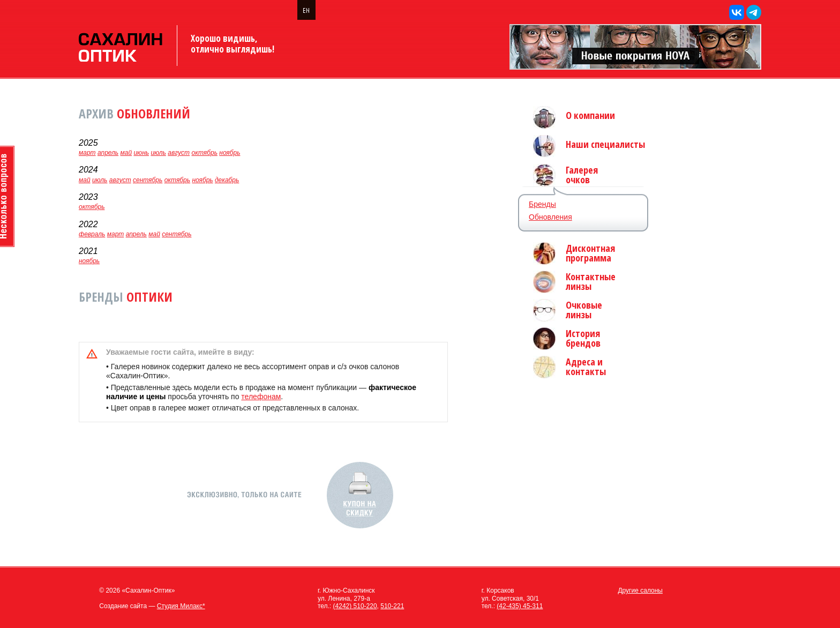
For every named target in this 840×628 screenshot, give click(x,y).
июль (158, 153)
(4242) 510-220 (355, 606)
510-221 (392, 606)
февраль (92, 234)
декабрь (227, 180)
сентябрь (148, 180)
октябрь (204, 153)
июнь (141, 153)
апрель (108, 153)
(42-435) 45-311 (520, 606)
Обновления (550, 217)
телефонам (261, 397)
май (126, 153)
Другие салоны (640, 590)
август (179, 153)
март (87, 153)
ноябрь (230, 153)
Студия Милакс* (181, 606)
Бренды (542, 204)
